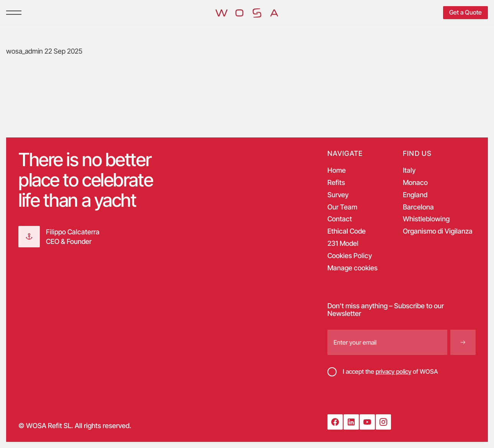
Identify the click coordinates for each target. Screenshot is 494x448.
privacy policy (393, 371)
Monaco (415, 183)
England (415, 195)
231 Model (343, 244)
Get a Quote (465, 12)
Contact (340, 219)
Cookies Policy (350, 256)
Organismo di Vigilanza (438, 231)
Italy (409, 170)
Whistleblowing (426, 219)
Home (337, 170)
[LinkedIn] (351, 422)
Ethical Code (347, 231)
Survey (338, 195)
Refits (336, 183)
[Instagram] (383, 422)
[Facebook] (335, 422)
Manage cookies (353, 268)
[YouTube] (367, 422)
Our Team (342, 207)
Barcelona (418, 207)
